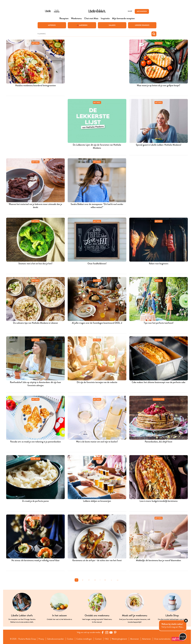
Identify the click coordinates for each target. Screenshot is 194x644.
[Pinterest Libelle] (115, 632)
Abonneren (135, 639)
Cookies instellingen (84, 639)
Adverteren (147, 639)
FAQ (107, 639)
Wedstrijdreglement (119, 639)
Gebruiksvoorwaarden (55, 639)
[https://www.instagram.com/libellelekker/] (107, 632)
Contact (98, 639)
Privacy (41, 639)
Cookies (70, 639)
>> (118, 580)
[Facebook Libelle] (103, 632)
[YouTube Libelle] (111, 632)
